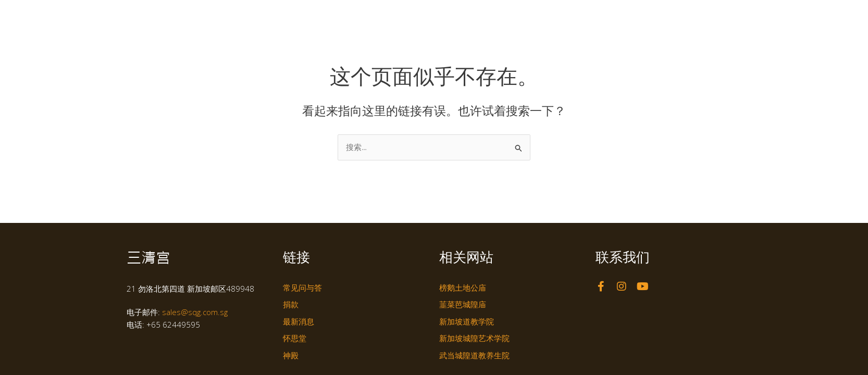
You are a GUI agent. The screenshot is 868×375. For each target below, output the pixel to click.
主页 (388, 17)
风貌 (557, 17)
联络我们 (652, 17)
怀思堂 (516, 17)
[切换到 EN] (729, 17)
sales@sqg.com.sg (195, 312)
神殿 (474, 17)
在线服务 (696, 17)
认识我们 (428, 17)
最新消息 (603, 17)
